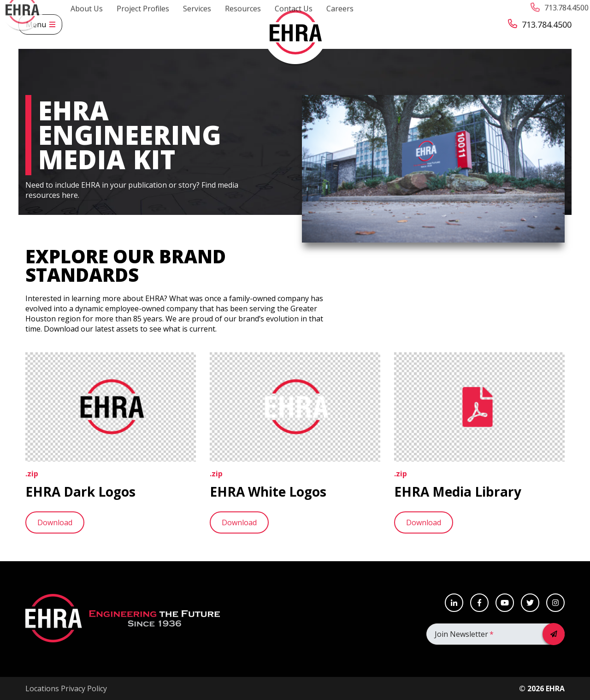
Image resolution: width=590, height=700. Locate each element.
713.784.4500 (540, 25)
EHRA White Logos (268, 492)
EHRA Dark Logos (80, 492)
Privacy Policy (84, 688)
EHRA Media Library (458, 492)
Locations (42, 688)
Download (55, 522)
